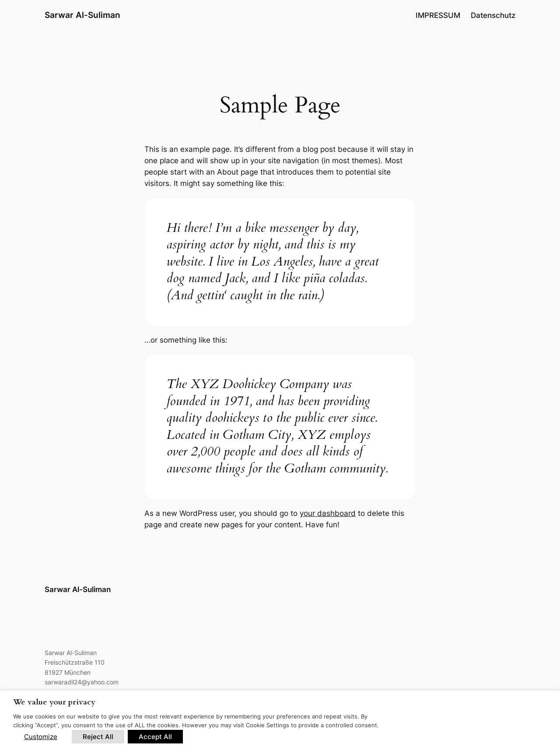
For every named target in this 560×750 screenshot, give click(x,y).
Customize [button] (41, 737)
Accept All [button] (155, 737)
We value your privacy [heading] (54, 702)
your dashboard (328, 513)
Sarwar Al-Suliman (82, 15)
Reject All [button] (98, 737)
